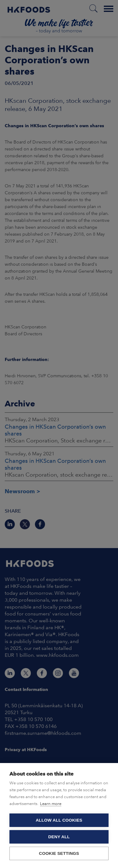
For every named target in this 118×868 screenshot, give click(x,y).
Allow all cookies (59, 820)
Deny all (59, 837)
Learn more (51, 804)
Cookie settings (59, 853)
